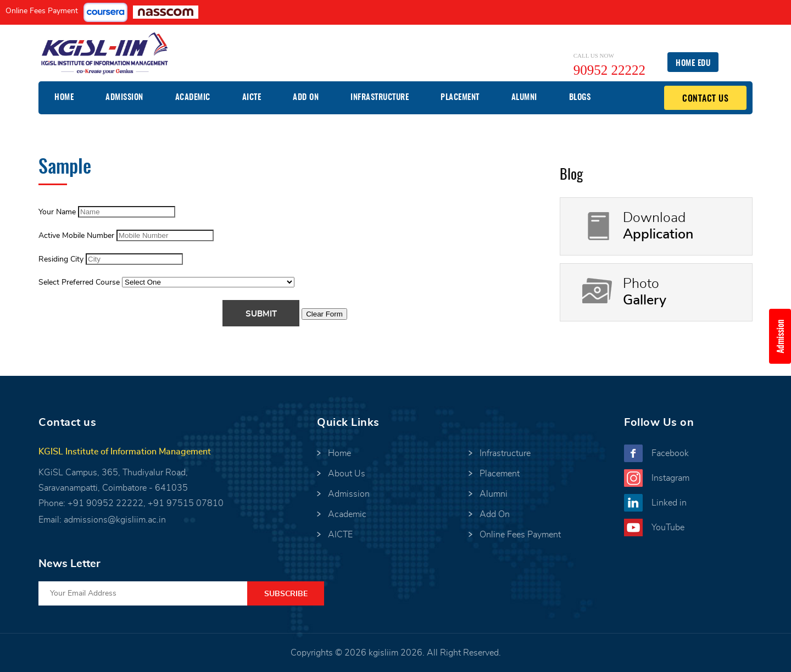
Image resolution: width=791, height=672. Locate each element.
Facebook (670, 453)
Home (64, 98)
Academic (193, 98)
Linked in (669, 503)
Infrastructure (380, 98)
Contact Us (705, 99)
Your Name (57, 212)
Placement (460, 98)
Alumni (524, 98)
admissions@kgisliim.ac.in (115, 520)
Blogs (580, 98)
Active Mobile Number (76, 236)
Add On (306, 98)
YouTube (668, 527)
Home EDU (693, 63)
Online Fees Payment (42, 11)
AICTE (252, 98)
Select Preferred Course (79, 282)
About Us (347, 474)
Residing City (61, 259)
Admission (124, 98)
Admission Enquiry (784, 336)
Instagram (670, 478)
